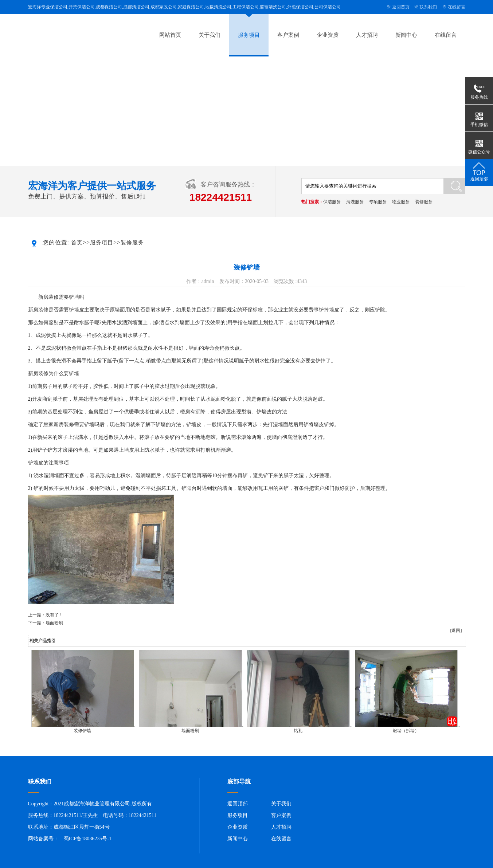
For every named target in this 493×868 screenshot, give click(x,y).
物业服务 (401, 202)
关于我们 (210, 35)
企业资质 (328, 35)
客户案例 (288, 35)
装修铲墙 (82, 731)
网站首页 (170, 35)
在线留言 (457, 7)
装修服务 (424, 202)
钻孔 (298, 731)
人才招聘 (367, 35)
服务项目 (249, 35)
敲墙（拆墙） (406, 731)
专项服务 (378, 202)
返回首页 (401, 7)
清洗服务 (355, 202)
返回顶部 (238, 804)
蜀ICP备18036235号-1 (88, 839)
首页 (77, 243)
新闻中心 (406, 35)
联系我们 (428, 7)
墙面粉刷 (54, 623)
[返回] (456, 631)
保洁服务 (332, 202)
